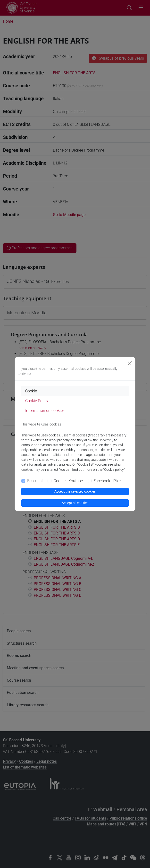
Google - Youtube (68, 481)
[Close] (130, 363)
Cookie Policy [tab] (37, 401)
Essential (35, 481)
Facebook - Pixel (108, 481)
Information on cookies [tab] (45, 411)
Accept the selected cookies (75, 491)
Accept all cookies (75, 503)
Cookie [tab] (31, 391)
